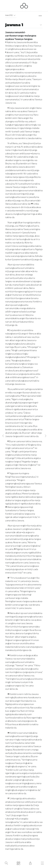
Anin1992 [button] (11, 15)
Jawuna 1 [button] (24, 25)
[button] (15, 15)
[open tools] (40, 16)
